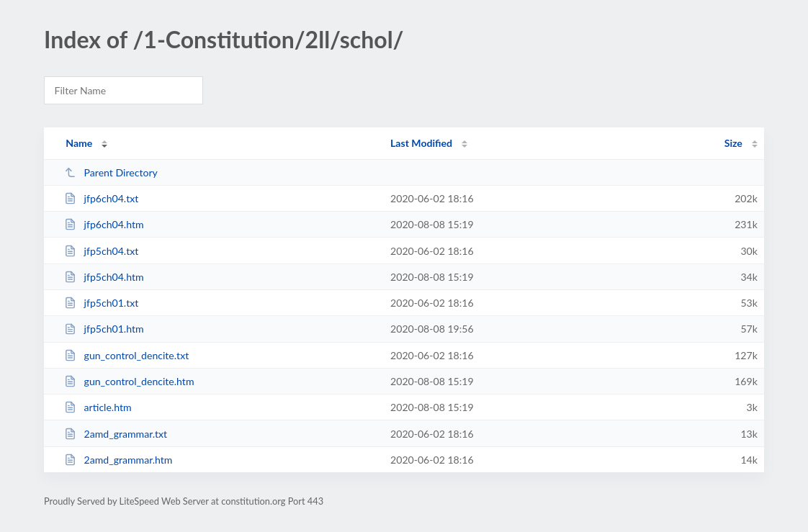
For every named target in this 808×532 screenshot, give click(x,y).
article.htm (98, 407)
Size (733, 143)
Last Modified (421, 143)
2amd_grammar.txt (116, 434)
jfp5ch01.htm (104, 329)
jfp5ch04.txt (101, 251)
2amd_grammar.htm (118, 460)
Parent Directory (111, 172)
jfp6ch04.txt (101, 198)
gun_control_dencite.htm (129, 381)
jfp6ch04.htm (104, 224)
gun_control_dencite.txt (126, 355)
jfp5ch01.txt (101, 303)
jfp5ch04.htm (104, 277)
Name (79, 143)
